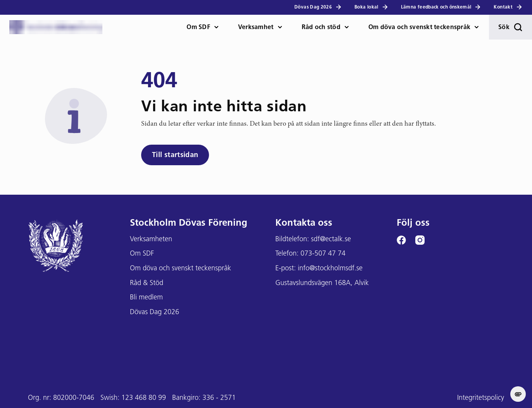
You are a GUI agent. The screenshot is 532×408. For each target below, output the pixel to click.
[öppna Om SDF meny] (219, 27)
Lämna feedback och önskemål (441, 7)
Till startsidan (175, 155)
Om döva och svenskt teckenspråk (419, 28)
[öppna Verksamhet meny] (283, 27)
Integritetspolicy (481, 398)
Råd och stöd (321, 28)
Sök (510, 27)
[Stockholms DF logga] (56, 27)
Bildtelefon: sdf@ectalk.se (313, 239)
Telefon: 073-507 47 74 (310, 254)
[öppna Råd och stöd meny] (350, 27)
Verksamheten (151, 239)
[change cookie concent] (518, 394)
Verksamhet (256, 28)
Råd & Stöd (147, 283)
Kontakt (508, 7)
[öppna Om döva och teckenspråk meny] (480, 27)
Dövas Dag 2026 (318, 7)
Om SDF (198, 28)
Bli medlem (146, 298)
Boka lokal (371, 7)
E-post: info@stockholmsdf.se (319, 269)
